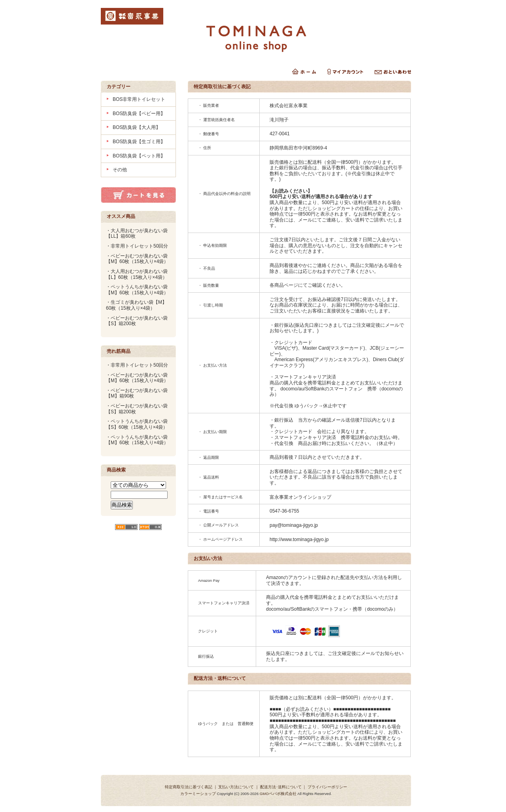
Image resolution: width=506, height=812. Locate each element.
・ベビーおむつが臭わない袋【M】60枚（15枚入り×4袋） (137, 259)
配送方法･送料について (281, 787)
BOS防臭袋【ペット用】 (139, 156)
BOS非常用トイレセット (139, 99)
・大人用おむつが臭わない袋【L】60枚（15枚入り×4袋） (137, 274)
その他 (120, 170)
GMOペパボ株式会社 (278, 794)
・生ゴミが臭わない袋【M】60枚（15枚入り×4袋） (136, 305)
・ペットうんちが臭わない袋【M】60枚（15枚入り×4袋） (137, 290)
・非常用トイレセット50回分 (137, 246)
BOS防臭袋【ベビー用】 (139, 114)
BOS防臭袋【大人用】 (137, 127)
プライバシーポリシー (327, 787)
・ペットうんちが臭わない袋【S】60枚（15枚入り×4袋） (137, 424)
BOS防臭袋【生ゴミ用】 (139, 142)
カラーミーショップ (198, 794)
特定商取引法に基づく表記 (189, 787)
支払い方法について (236, 787)
